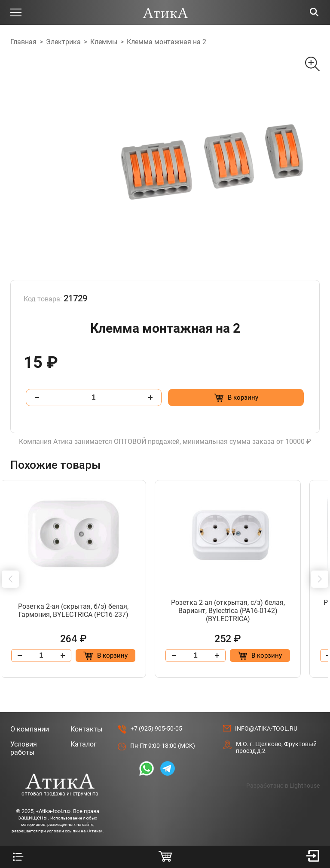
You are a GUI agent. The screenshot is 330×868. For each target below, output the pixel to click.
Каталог (84, 744)
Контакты (86, 729)
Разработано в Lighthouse (283, 786)
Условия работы (24, 748)
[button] (10, 579)
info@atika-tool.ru (266, 728)
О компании (30, 729)
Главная (23, 42)
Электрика (63, 42)
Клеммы (104, 42)
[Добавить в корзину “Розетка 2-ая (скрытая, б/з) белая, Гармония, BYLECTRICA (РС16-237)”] (119, 656)
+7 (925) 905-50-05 (156, 728)
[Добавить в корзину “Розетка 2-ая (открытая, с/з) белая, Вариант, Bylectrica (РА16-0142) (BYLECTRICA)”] (278, 656)
